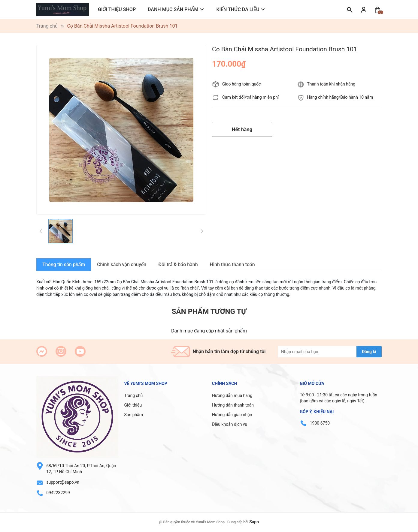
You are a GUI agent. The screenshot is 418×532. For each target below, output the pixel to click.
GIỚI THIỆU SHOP (117, 9)
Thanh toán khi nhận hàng (331, 84)
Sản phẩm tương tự (209, 311)
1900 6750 (320, 423)
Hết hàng (242, 129)
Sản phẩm (134, 415)
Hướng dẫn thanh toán (233, 405)
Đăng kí (369, 352)
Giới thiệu (133, 405)
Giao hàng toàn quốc (242, 84)
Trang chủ (134, 395)
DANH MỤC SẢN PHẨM (173, 9)
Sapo (254, 522)
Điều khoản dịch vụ (230, 424)
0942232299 (58, 493)
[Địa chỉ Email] (330, 352)
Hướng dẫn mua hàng (232, 395)
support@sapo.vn (63, 482)
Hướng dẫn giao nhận (232, 415)
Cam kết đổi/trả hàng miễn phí (250, 97)
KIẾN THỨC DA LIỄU (238, 9)
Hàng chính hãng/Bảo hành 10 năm (340, 97)
